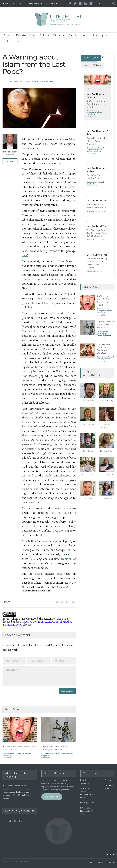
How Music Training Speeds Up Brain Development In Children (97, 263)
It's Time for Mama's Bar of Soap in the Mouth (97, 104)
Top (108, 854)
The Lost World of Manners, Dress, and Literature (104, 349)
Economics (90, 211)
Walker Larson (88, 401)
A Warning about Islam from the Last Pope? (34, 64)
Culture (44, 35)
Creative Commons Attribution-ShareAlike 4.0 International (37, 623)
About (8, 35)
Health (85, 35)
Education (59, 35)
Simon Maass (88, 498)
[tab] (89, 58)
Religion (89, 150)
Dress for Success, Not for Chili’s (96, 177)
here (25, 255)
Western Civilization (94, 114)
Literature (100, 359)
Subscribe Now (52, 797)
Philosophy (100, 35)
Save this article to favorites (37, 591)
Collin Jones (88, 451)
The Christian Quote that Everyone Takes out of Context (97, 233)
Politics (8, 42)
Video (33, 35)
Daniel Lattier (33, 81)
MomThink (57, 753)
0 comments (49, 81)
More (20, 42)
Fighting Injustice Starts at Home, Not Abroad (42, 3)
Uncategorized (20, 753)
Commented (93, 65)
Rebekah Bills (88, 475)
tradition (66, 559)
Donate (21, 35)
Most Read (91, 58)
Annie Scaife (107, 498)
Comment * (39, 676)
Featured (11, 753)
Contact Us (111, 862)
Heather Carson (107, 451)
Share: (7, 602)
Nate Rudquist (107, 475)
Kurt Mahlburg (107, 401)
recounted (41, 298)
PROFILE (10, 161)
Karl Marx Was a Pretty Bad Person (96, 206)
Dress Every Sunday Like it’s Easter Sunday (97, 141)
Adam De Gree (88, 424)
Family (73, 35)
